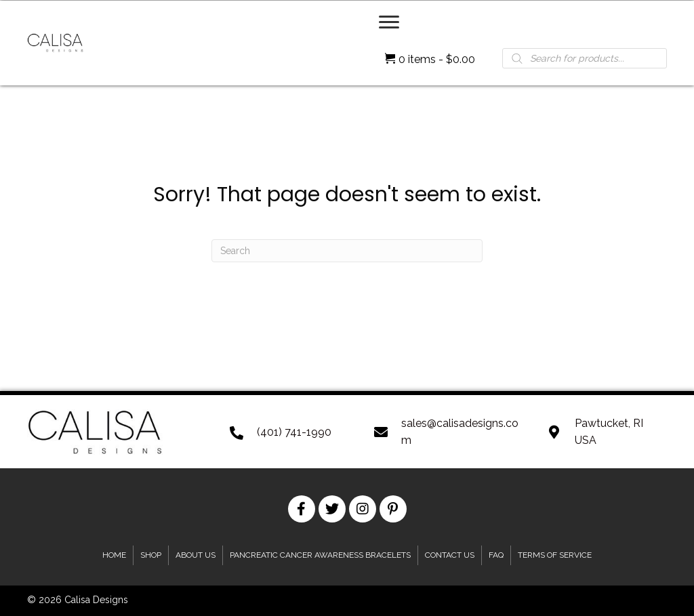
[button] (302, 509)
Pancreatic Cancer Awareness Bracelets (320, 555)
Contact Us (450, 555)
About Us (196, 555)
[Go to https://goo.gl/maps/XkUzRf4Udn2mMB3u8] (607, 432)
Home (114, 555)
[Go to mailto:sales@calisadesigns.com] (447, 432)
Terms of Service (555, 555)
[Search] (347, 251)
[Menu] (389, 22)
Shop (151, 555)
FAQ (496, 555)
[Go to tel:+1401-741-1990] (289, 432)
